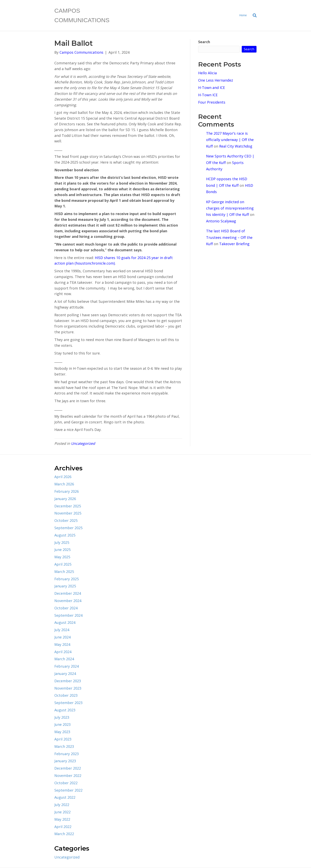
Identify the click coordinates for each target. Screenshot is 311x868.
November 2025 (68, 513)
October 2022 (66, 783)
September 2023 (68, 703)
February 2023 (67, 754)
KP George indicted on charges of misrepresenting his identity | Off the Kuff (230, 208)
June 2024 (62, 637)
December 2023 (68, 681)
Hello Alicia (207, 73)
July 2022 (62, 805)
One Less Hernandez (216, 80)
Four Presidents (212, 102)
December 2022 (68, 768)
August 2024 (65, 622)
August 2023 (65, 710)
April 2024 (63, 652)
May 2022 (62, 819)
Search (204, 42)
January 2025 (65, 586)
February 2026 (67, 491)
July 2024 (62, 630)
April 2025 (63, 564)
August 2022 (65, 797)
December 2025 (68, 506)
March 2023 (64, 746)
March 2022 (64, 834)
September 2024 (68, 615)
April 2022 (63, 827)
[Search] (253, 15)
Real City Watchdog (236, 146)
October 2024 (66, 608)
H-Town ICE (208, 95)
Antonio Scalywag (221, 221)
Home (243, 15)
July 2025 (62, 542)
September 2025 (68, 528)
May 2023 (62, 732)
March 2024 (64, 659)
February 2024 (67, 666)
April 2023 (63, 739)
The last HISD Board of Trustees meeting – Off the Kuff (229, 237)
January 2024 (65, 674)
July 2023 (62, 717)
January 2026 (65, 499)
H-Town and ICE (212, 88)
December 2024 (68, 593)
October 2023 (66, 695)
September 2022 (68, 790)
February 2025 (67, 579)
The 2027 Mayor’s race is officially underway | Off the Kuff (230, 140)
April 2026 (63, 477)
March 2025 (64, 572)
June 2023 (62, 724)
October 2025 (66, 520)
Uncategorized (83, 443)
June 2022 (62, 812)
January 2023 (65, 761)
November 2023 (68, 688)
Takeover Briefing (234, 244)
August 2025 (65, 535)
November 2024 (68, 601)
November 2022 (68, 776)
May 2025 (62, 557)
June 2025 (62, 550)
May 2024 (62, 644)
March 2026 (64, 484)
